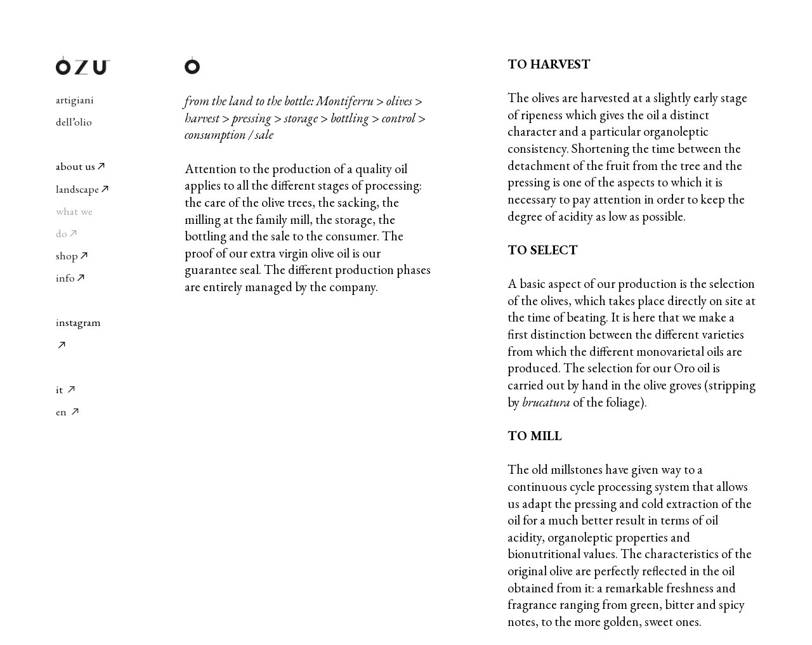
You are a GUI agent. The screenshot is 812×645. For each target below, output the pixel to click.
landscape (83, 189)
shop (67, 255)
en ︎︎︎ (68, 411)
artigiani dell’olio (83, 99)
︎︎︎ (71, 389)
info (65, 277)
